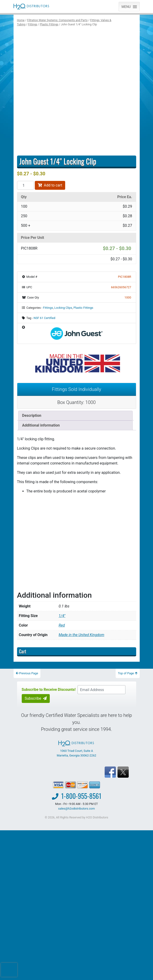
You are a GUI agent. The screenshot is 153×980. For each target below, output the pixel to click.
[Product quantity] (25, 185)
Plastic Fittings (49, 24)
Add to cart (50, 185)
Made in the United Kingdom (81, 635)
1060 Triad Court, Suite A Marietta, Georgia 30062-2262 (76, 749)
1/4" (62, 616)
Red (62, 625)
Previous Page (27, 673)
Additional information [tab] (41, 425)
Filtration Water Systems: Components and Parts (57, 20)
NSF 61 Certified (44, 318)
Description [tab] (32, 415)
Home (21, 20)
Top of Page (128, 673)
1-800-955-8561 (81, 796)
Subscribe (36, 698)
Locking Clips (63, 308)
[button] (126, 7)
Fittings (33, 24)
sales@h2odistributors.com (76, 809)
